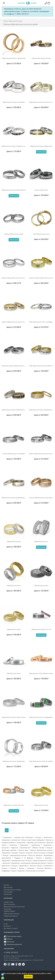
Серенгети (8, 909)
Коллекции (8, 894)
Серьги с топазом (26, 853)
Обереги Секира (38, 848)
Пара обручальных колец (41, 234)
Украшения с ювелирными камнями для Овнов (28, 863)
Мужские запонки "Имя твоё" (14, 907)
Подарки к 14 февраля (24, 858)
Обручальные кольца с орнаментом (14, 58)
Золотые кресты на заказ (35, 871)
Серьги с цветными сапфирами (33, 840)
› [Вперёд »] (14, 830)
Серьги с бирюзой (18, 871)
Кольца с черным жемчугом (36, 861)
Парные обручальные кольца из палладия (15, 278)
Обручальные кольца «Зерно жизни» (14, 717)
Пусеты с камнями (44, 858)
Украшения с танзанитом (11, 840)
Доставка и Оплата (11, 928)
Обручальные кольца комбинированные (15, 498)
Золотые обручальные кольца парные (41, 498)
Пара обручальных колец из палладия (41, 761)
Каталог (7, 885)
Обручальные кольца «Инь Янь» (14, 805)
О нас (6, 924)
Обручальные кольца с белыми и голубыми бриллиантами (21, 146)
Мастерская (8, 887)
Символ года (8, 902)
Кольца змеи (23, 850)
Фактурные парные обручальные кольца (15, 366)
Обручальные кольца (14, 542)
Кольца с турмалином (20, 866)
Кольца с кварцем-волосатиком (15, 855)
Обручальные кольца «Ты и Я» (41, 629)
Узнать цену (41, 152)
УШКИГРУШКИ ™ (10, 911)
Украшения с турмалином (30, 845)
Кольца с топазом (9, 868)
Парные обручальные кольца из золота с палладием (19, 322)
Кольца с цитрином (27, 868)
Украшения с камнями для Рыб (13, 861)
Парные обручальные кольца (14, 234)
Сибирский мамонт (11, 916)
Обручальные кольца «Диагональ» (41, 146)
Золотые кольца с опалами (43, 853)
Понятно (28, 977)
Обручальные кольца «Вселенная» (14, 761)
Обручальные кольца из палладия (14, 102)
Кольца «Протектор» (41, 190)
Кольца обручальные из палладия (14, 454)
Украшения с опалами (10, 853)
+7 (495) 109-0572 (11, 953)
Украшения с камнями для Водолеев (18, 837)
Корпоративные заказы (12, 890)
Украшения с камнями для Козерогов (31, 843)
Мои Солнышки (9, 904)
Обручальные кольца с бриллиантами (14, 410)
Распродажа (8, 892)
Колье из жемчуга (35, 855)
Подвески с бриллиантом (20, 848)
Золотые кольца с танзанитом (41, 866)
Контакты (7, 926)
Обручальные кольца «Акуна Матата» (14, 190)
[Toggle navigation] (4, 3)
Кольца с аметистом (44, 837)
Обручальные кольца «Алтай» (41, 58)
